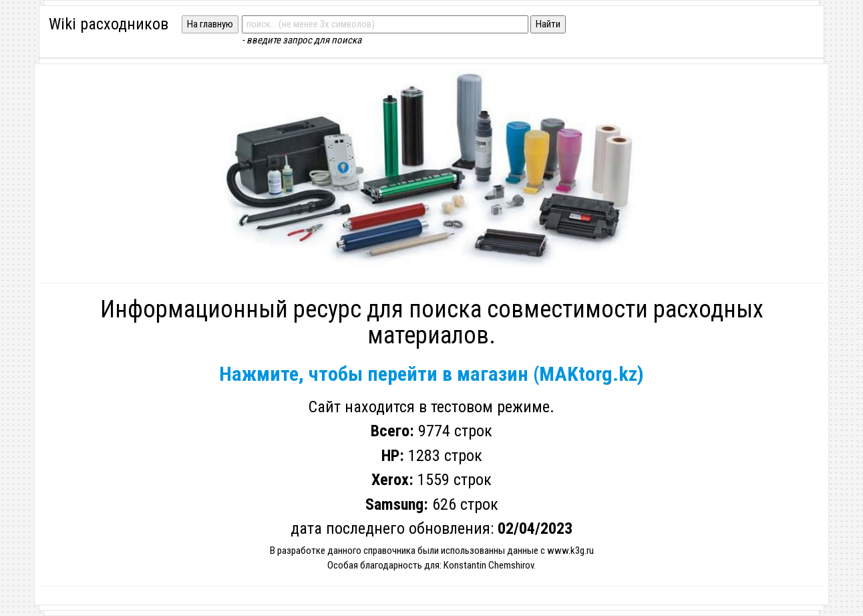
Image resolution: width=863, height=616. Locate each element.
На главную (210, 24)
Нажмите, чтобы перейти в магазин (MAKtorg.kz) (432, 374)
